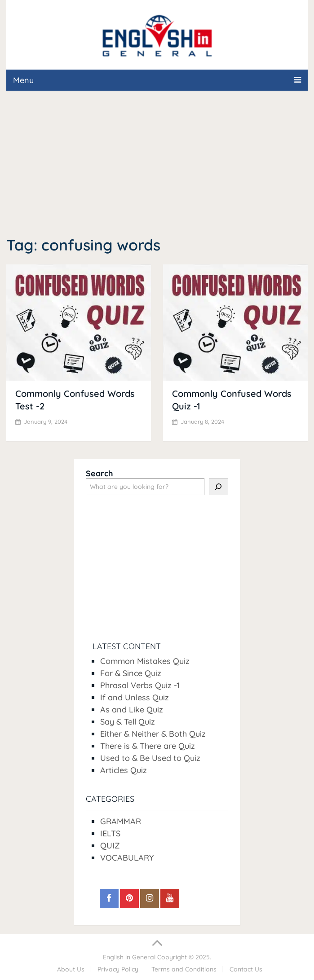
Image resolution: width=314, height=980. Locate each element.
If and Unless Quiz (135, 697)
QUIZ (110, 846)
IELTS (110, 833)
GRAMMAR (121, 821)
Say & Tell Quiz (128, 722)
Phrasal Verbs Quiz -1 (140, 685)
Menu (23, 80)
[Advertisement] (157, 165)
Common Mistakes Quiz (145, 661)
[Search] (219, 487)
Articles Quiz (124, 770)
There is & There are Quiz (148, 746)
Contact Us (246, 969)
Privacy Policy (118, 969)
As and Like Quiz (132, 710)
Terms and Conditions (184, 969)
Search (100, 473)
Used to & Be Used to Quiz (150, 758)
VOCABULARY (127, 858)
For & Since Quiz (131, 673)
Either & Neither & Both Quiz (153, 734)
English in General (129, 957)
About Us (71, 969)
